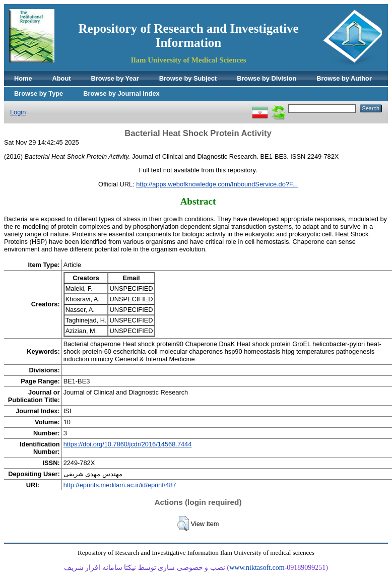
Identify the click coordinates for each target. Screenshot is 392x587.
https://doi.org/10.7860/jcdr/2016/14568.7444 (128, 444)
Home (23, 78)
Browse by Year (115, 78)
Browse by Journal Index (121, 93)
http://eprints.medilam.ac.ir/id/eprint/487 (120, 485)
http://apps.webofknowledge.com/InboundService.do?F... (217, 184)
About (62, 78)
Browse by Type (39, 93)
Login (18, 112)
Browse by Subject (188, 78)
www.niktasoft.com (257, 568)
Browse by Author (344, 78)
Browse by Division (267, 78)
